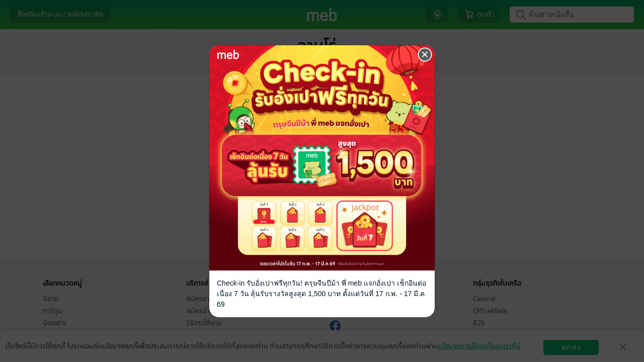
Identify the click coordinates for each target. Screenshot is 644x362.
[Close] (425, 55)
